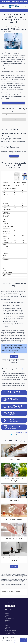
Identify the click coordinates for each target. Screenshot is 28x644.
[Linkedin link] (8, 603)
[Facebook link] (6, 603)
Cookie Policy (12, 642)
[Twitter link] (11, 603)
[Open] (25, 115)
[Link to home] (14, 606)
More (17, 3)
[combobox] (14, 115)
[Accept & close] (24, 640)
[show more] (3, 6)
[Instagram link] (13, 603)
